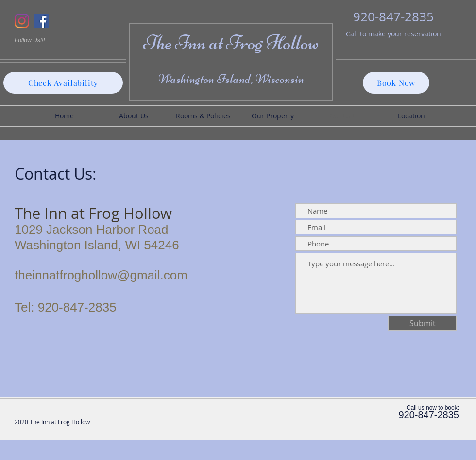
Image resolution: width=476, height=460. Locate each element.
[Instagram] (22, 21)
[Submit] (422, 323)
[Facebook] (41, 21)
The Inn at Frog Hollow (231, 42)
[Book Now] (396, 83)
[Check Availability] (63, 83)
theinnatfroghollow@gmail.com (101, 275)
